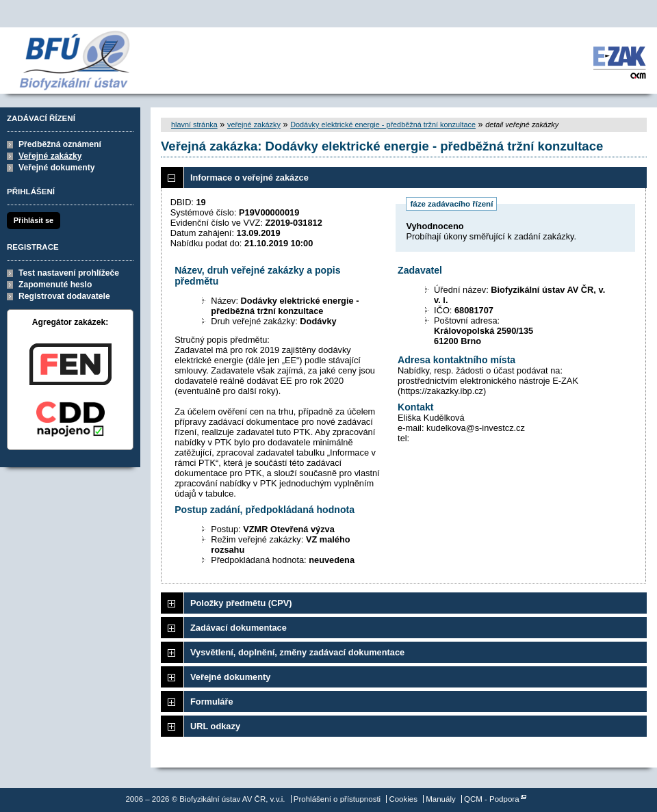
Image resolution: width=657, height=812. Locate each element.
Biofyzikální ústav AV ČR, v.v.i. (80, 61)
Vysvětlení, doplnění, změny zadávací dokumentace (297, 652)
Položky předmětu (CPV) (241, 603)
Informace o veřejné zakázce (249, 178)
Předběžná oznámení (60, 144)
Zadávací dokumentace (239, 628)
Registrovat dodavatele (64, 296)
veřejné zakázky (254, 125)
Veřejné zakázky (50, 156)
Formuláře (212, 702)
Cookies (403, 799)
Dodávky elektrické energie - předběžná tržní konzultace (383, 125)
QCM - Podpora (492, 799)
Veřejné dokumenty (56, 168)
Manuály (441, 799)
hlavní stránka (194, 125)
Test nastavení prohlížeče (69, 273)
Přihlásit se (34, 220)
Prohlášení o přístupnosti (337, 799)
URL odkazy (215, 726)
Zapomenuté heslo (55, 285)
